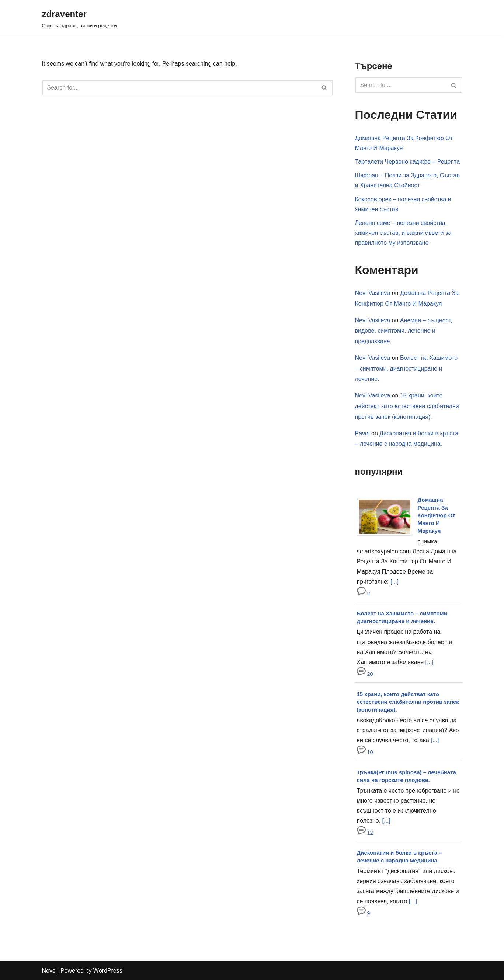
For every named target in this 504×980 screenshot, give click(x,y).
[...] (394, 582)
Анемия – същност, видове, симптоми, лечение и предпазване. (404, 331)
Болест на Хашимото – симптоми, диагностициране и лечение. (406, 369)
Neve (49, 971)
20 (365, 674)
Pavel (362, 433)
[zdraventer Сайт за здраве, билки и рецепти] (79, 18)
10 (365, 752)
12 (365, 833)
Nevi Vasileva (373, 293)
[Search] (179, 88)
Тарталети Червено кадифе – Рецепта (408, 162)
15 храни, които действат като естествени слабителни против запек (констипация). (407, 406)
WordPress (108, 971)
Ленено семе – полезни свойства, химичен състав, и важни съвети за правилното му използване (403, 233)
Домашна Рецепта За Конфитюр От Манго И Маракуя (437, 515)
